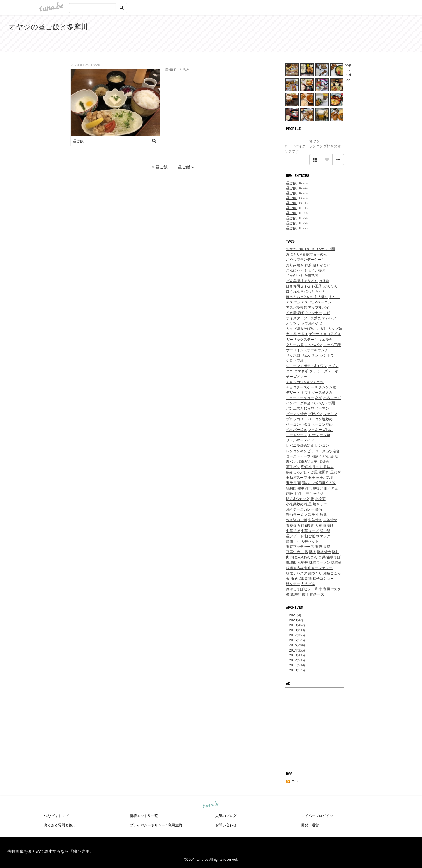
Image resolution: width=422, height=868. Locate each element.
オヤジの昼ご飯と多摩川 (48, 27)
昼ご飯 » (186, 167)
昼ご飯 (291, 183)
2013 (293, 655)
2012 (293, 660)
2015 (293, 645)
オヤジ (314, 141)
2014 (293, 650)
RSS (292, 781)
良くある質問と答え (60, 825)
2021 (293, 615)
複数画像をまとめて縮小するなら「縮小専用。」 (52, 851)
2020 (293, 620)
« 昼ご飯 (160, 167)
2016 (293, 640)
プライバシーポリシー (147, 825)
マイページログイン (317, 816)
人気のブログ (226, 816)
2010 (293, 670)
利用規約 (175, 825)
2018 (293, 630)
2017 (293, 635)
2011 (293, 665)
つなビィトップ (56, 816)
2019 (293, 625)
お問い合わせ (226, 825)
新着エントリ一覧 (144, 816)
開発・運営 (310, 825)
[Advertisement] (346, 35)
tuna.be (211, 805)
